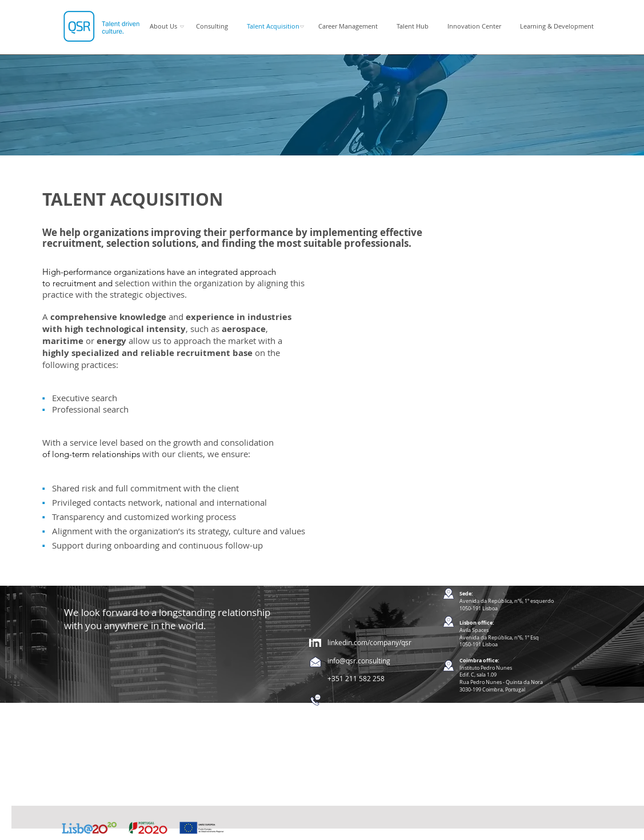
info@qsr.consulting (359, 661)
